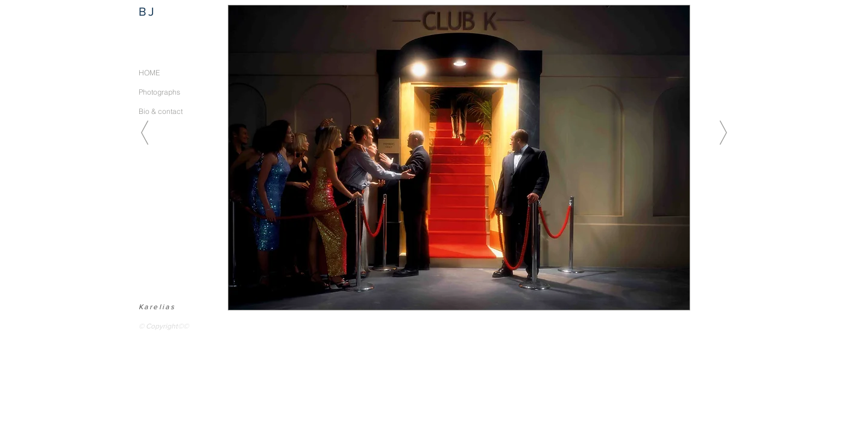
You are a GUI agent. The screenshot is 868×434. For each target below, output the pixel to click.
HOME (149, 73)
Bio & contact (161, 111)
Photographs (159, 92)
